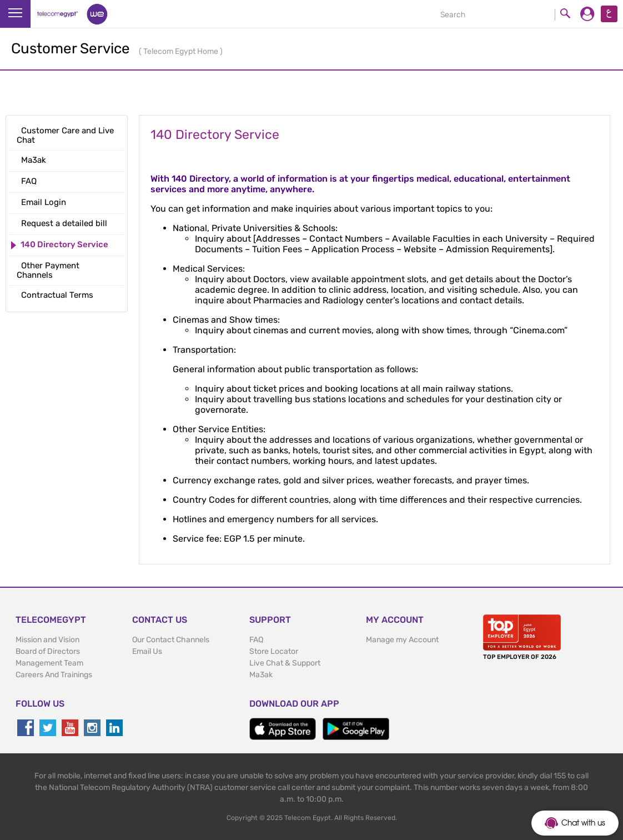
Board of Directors (48, 651)
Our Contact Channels (171, 640)
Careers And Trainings (54, 675)
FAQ (256, 640)
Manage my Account (402, 640)
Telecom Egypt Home (182, 51)
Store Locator (274, 651)
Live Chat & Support (285, 663)
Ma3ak (261, 675)
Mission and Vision (47, 640)
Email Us (147, 651)
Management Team (49, 663)
